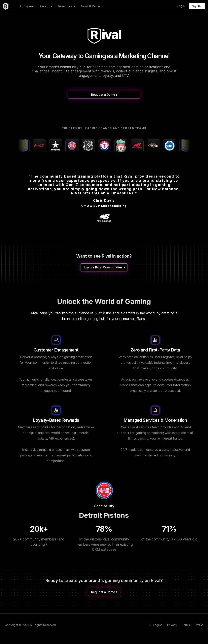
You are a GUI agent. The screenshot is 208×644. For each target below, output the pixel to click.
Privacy (172, 625)
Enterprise (27, 6)
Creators (46, 6)
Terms (186, 625)
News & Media (90, 6)
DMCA (199, 625)
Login (181, 6)
